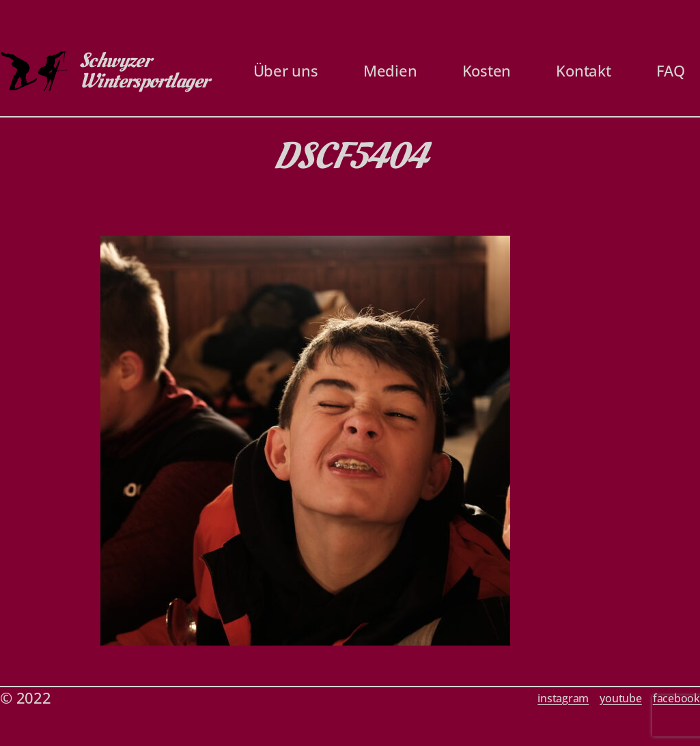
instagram (563, 698)
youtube (620, 698)
